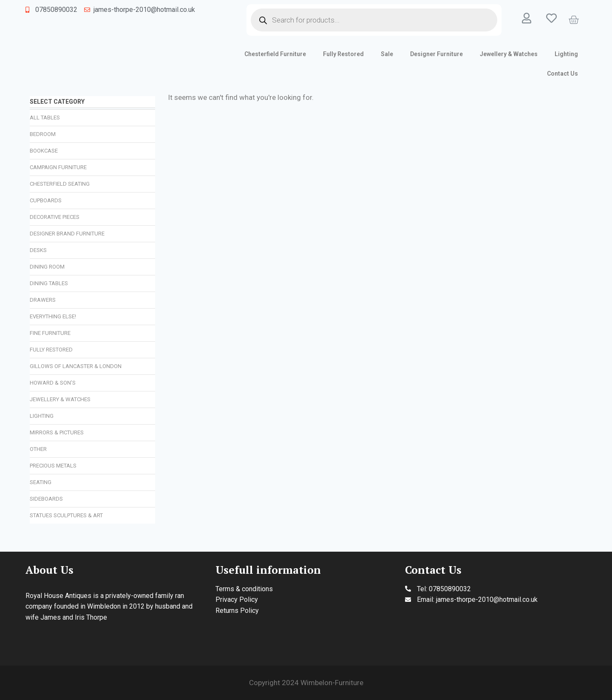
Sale (387, 54)
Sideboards (46, 499)
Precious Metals (53, 466)
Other (38, 449)
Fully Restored (343, 54)
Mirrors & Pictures (57, 432)
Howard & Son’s (53, 383)
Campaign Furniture (58, 167)
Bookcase (44, 151)
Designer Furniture (436, 54)
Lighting (566, 54)
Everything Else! (53, 316)
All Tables (45, 118)
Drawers (43, 300)
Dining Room (47, 267)
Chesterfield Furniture (275, 54)
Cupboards (46, 200)
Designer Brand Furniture (67, 234)
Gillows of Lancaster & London (76, 366)
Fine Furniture (50, 333)
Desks (38, 250)
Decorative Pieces (55, 217)
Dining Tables (49, 283)
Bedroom (43, 134)
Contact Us (562, 74)
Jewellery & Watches (509, 54)
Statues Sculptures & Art (66, 515)
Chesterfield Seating (60, 184)
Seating (41, 482)
